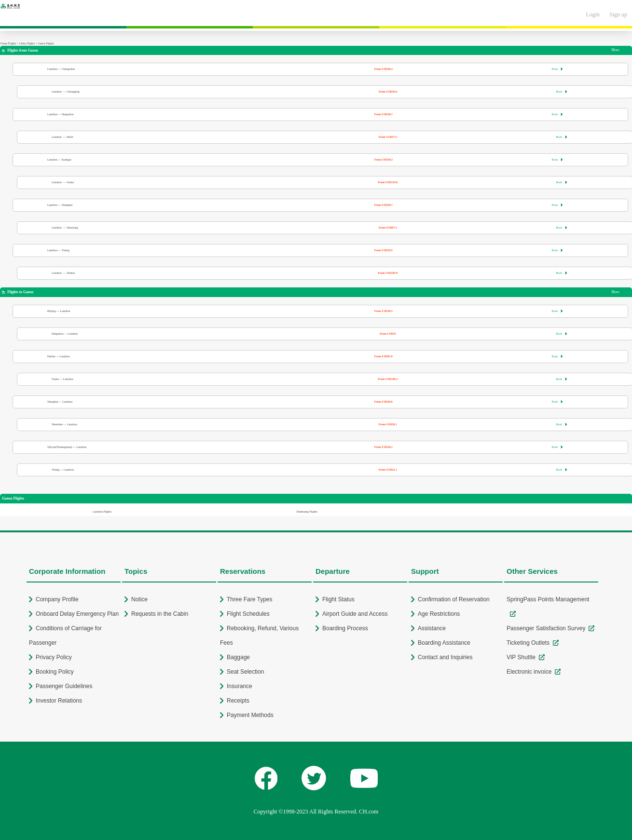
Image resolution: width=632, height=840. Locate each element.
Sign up (618, 14)
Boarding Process (345, 628)
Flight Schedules (248, 614)
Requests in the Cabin (160, 614)
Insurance (240, 686)
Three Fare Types (250, 599)
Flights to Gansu (18, 292)
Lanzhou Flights (102, 512)
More (615, 50)
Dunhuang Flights (307, 512)
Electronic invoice (529, 672)
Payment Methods (250, 715)
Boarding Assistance (444, 643)
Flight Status (338, 599)
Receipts (238, 701)
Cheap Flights (8, 43)
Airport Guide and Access (355, 614)
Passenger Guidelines (64, 686)
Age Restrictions (439, 614)
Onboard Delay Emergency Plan (77, 614)
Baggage (238, 657)
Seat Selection (245, 672)
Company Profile (57, 599)
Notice (139, 599)
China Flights (27, 43)
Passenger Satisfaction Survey (546, 628)
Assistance (432, 628)
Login (593, 14)
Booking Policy (55, 672)
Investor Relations (59, 701)
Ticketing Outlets (528, 643)
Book (557, 69)
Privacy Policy (54, 657)
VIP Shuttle (521, 657)
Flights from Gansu (20, 50)
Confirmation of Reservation (454, 599)
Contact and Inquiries (445, 657)
